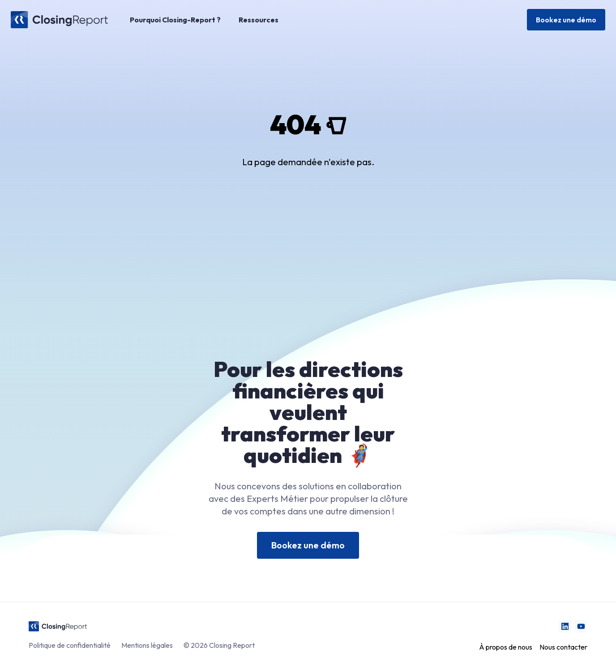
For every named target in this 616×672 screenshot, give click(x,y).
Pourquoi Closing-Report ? (175, 20)
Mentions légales (147, 645)
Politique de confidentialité (70, 645)
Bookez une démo (566, 20)
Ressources (259, 20)
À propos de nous (506, 647)
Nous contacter (563, 647)
